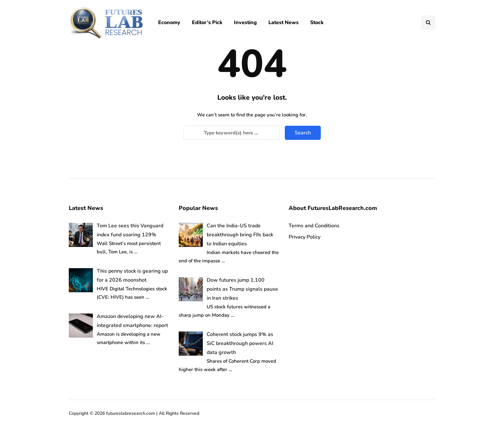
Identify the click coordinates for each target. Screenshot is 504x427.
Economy (169, 23)
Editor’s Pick (207, 23)
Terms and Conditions (314, 226)
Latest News (283, 23)
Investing (245, 23)
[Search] (232, 133)
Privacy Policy (305, 237)
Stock (317, 23)
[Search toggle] (428, 23)
